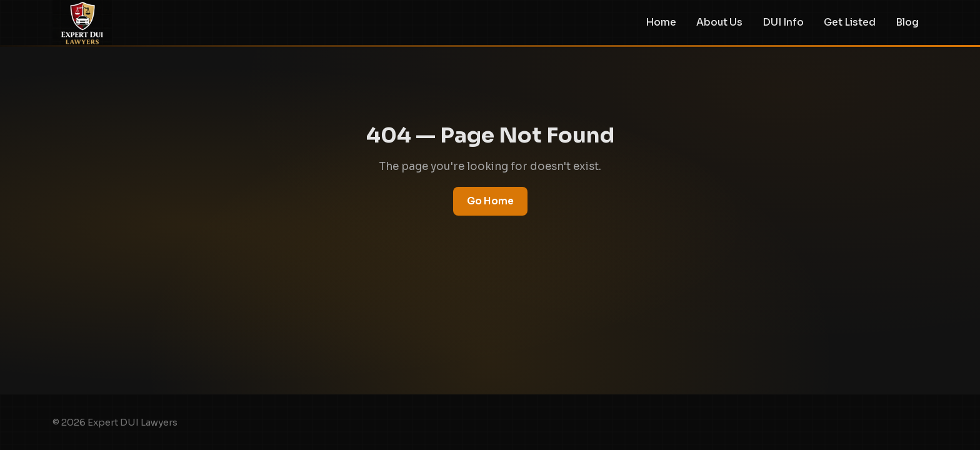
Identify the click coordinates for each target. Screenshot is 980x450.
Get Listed (850, 22)
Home (661, 22)
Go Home (490, 201)
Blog (907, 22)
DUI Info (783, 22)
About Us (719, 22)
